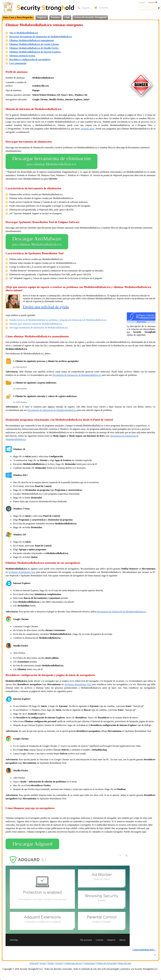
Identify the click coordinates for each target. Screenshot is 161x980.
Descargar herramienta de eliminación (51, 161)
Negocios (42, 17)
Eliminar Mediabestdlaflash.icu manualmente (32, 40)
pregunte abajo (88, 129)
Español (153, 2)
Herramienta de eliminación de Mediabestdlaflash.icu (77, 375)
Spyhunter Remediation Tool (22, 572)
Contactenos (89, 963)
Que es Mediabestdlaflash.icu (24, 33)
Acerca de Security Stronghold (90, 17)
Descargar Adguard (32, 844)
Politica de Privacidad (106, 963)
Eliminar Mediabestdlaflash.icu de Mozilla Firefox (34, 48)
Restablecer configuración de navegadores (30, 59)
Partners (55, 17)
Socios (43, 963)
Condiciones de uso (73, 963)
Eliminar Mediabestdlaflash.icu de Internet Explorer (35, 52)
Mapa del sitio (125, 963)
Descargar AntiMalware (37, 242)
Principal (34, 963)
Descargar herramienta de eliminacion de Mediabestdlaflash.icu (41, 37)
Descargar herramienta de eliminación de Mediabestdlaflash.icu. (39, 328)
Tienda (51, 963)
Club (67, 17)
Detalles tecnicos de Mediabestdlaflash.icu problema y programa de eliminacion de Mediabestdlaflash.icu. (58, 320)
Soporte (59, 963)
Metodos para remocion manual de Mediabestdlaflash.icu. (36, 324)
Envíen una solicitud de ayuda (46, 307)
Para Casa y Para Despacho (18, 17)
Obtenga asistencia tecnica (22, 56)
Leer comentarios (18, 63)
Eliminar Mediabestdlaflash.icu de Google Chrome (34, 44)
